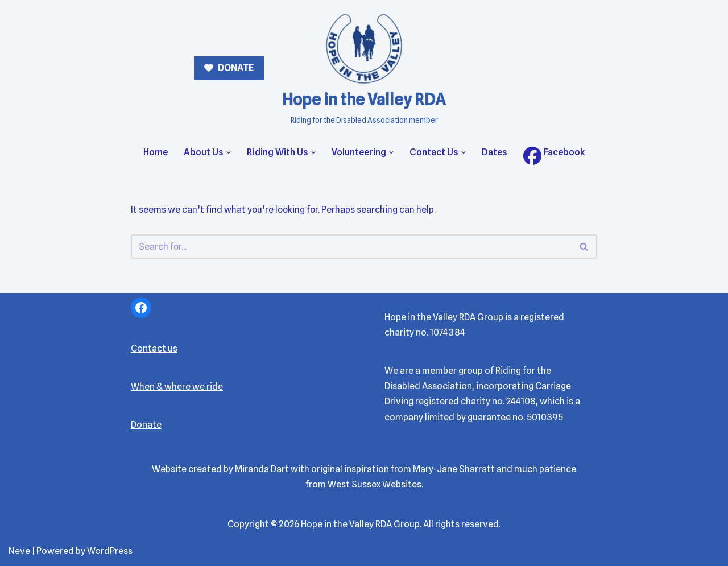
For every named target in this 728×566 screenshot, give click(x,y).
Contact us (154, 348)
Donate (146, 425)
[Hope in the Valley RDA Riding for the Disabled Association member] (364, 69)
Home (156, 152)
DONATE (235, 68)
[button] (229, 152)
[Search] (351, 247)
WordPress (110, 551)
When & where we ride (177, 387)
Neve (19, 551)
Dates (495, 152)
